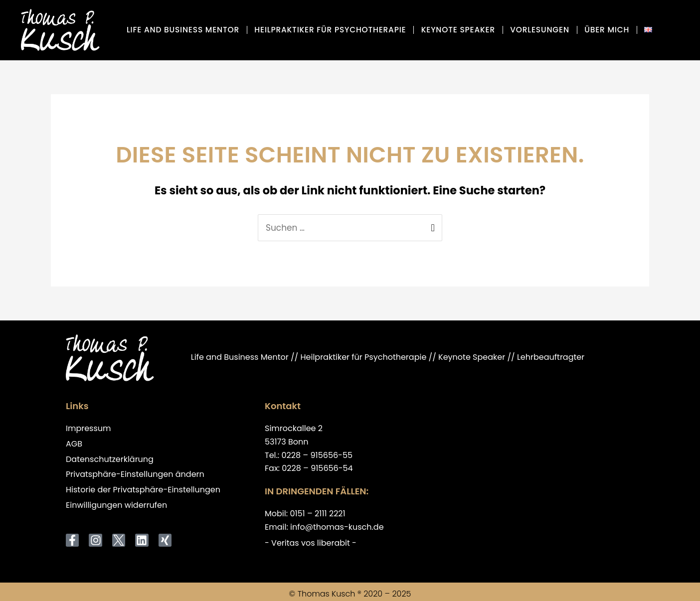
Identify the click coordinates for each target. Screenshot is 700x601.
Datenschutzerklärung (110, 460)
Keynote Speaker (458, 30)
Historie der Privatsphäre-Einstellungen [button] (143, 490)
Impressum (88, 429)
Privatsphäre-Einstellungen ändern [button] (135, 475)
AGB (74, 444)
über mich (607, 30)
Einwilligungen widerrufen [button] (116, 506)
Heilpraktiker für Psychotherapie (330, 30)
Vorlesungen (540, 30)
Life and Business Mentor (183, 30)
